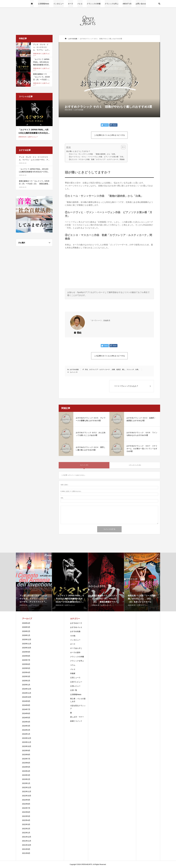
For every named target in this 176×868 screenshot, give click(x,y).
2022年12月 (27, 787)
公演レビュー (75, 686)
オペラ (71, 4)
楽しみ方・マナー (77, 717)
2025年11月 (27, 644)
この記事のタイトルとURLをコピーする (109, 135)
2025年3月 (26, 676)
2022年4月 (26, 820)
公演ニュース (75, 678)
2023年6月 (26, 763)
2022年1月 (26, 833)
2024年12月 (27, 689)
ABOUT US (127, 4)
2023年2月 (26, 779)
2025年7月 (26, 660)
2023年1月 (26, 783)
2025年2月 (26, 681)
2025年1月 (26, 685)
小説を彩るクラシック (78, 707)
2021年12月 (27, 837)
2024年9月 (26, 701)
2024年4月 (26, 722)
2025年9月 (26, 652)
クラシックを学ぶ (112, 4)
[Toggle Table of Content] (122, 147)
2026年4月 (26, 623)
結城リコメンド (76, 721)
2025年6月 (26, 664)
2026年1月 (26, 635)
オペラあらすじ (76, 648)
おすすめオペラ (76, 623)
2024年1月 (26, 734)
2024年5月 (26, 718)
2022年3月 (26, 824)
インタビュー (59, 4)
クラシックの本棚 (94, 4)
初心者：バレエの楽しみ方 (78, 700)
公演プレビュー (76, 682)
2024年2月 (26, 730)
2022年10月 (27, 796)
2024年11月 (27, 693)
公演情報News (44, 4)
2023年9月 (26, 751)
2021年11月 (27, 841)
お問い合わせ (141, 4)
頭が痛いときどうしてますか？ (78, 151)
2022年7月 (26, 808)
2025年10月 (27, 648)
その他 (73, 636)
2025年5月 (26, 668)
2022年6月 (26, 812)
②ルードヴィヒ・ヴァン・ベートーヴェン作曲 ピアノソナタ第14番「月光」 (97, 157)
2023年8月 (26, 755)
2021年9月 (26, 849)
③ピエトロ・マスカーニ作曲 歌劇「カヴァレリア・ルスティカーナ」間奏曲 (97, 159)
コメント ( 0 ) (84, 465)
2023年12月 (27, 738)
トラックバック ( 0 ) (135, 465)
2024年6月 (26, 713)
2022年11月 (27, 792)
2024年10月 (27, 697)
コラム (73, 665)
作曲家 (73, 673)
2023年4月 (26, 771)
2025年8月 (26, 656)
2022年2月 (26, 829)
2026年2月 (26, 631)
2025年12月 (27, 639)
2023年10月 (27, 746)
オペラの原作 (75, 652)
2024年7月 (26, 709)
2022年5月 (26, 816)
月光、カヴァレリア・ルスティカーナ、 (98, 369)
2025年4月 (26, 672)
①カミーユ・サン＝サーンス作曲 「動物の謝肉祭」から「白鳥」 (93, 154)
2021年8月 (26, 853)
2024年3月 (26, 726)
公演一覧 (74, 690)
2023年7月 (26, 759)
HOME (32, 4)
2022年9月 (26, 800)
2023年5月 (26, 767)
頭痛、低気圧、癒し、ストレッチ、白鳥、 (126, 369)
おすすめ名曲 (79, 110)
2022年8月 (26, 804)
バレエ (80, 4)
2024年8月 (26, 705)
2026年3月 (26, 627)
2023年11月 (27, 742)
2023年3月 (26, 775)
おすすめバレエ (76, 627)
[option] (34, 582)
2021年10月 (27, 845)
